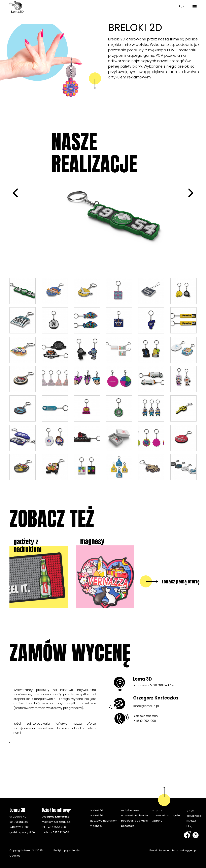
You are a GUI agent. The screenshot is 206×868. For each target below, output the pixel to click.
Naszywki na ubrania (134, 815)
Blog (190, 826)
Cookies (15, 856)
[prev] (16, 194)
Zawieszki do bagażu (166, 815)
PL (180, 6)
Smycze (157, 810)
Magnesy (96, 826)
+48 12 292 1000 (145, 721)
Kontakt (191, 821)
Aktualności (194, 816)
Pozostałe (128, 826)
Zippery (157, 821)
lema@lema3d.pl (146, 706)
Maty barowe (130, 810)
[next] (190, 194)
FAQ (189, 831)
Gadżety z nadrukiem (104, 821)
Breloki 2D (96, 815)
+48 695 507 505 (146, 716)
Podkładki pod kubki (134, 821)
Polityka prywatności (67, 850)
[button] (15, 55)
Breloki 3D (96, 810)
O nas (190, 811)
